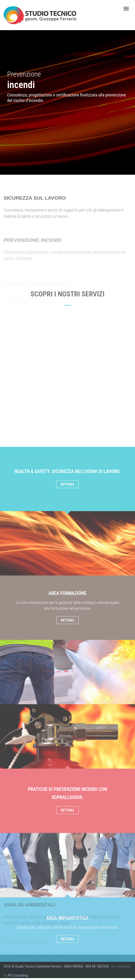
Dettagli (67, 717)
